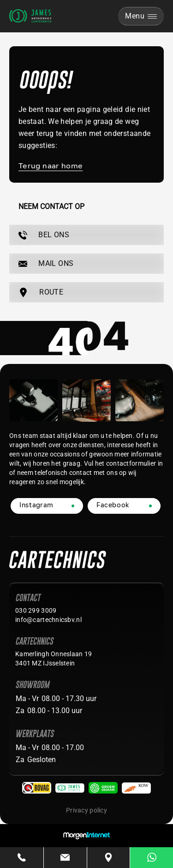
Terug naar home (51, 166)
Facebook (113, 506)
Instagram (36, 506)
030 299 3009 (36, 610)
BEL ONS (44, 235)
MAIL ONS (46, 264)
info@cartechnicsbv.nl (48, 620)
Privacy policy (86, 810)
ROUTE (41, 292)
